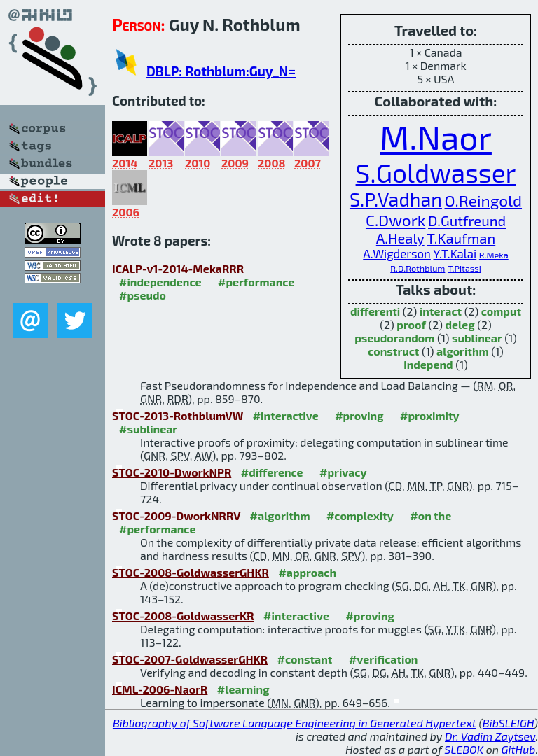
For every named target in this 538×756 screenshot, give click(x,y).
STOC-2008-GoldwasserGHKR (191, 572)
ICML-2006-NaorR (160, 689)
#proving (359, 415)
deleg (460, 324)
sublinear (477, 338)
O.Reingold (484, 200)
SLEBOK (464, 749)
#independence (160, 282)
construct (393, 351)
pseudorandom (394, 338)
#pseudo (143, 295)
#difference (272, 472)
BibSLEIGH (508, 723)
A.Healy (400, 238)
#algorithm (280, 516)
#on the (430, 516)
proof (411, 324)
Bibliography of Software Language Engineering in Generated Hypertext (295, 723)
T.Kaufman (461, 238)
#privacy (343, 472)
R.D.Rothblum (418, 268)
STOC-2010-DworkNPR (172, 472)
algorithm (463, 351)
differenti (375, 311)
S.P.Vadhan (396, 199)
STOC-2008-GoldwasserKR (183, 616)
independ (428, 364)
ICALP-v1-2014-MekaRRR (178, 268)
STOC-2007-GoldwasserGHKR (190, 659)
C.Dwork (395, 220)
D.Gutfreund (467, 220)
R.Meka (494, 255)
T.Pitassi (464, 268)
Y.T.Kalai (455, 253)
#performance (256, 282)
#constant (305, 659)
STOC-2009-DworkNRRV (176, 516)
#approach (307, 572)
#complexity (360, 516)
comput (501, 311)
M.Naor (436, 136)
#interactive (286, 415)
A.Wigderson (397, 253)
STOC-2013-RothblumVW (178, 415)
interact (441, 311)
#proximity (430, 415)
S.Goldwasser (436, 172)
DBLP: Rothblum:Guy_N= (221, 71)
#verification (384, 659)
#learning (243, 689)
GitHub (519, 749)
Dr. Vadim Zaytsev (490, 736)
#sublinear (148, 429)
